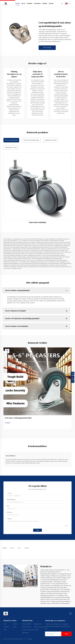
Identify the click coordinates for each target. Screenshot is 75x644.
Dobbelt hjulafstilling (27, 624)
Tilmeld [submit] (66, 634)
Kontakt (51, 3)
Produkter (30, 3)
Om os (23, 3)
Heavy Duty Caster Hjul (28, 630)
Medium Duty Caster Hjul (39, 627)
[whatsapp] (70, 613)
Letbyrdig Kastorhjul (27, 627)
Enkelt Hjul (36, 630)
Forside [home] (18, 3)
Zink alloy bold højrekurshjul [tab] (31, 140)
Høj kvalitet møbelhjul (37, 222)
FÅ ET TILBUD (47, 48)
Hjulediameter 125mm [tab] (11, 147)
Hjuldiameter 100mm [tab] (51, 140)
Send (37, 530)
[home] (6, 3)
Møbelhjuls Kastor (38, 624)
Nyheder (45, 3)
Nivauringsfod (25, 633)
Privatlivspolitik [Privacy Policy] (30, 639)
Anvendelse (37, 3)
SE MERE (8, 423)
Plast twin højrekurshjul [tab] (11, 140)
